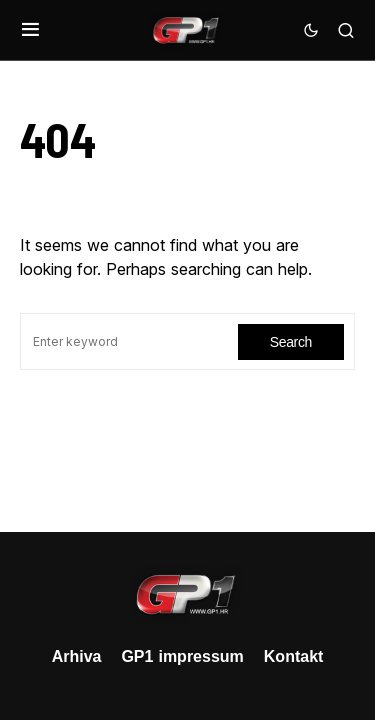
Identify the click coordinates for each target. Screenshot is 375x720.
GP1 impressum (182, 656)
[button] (30, 30)
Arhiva (77, 656)
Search (291, 341)
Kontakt (294, 656)
